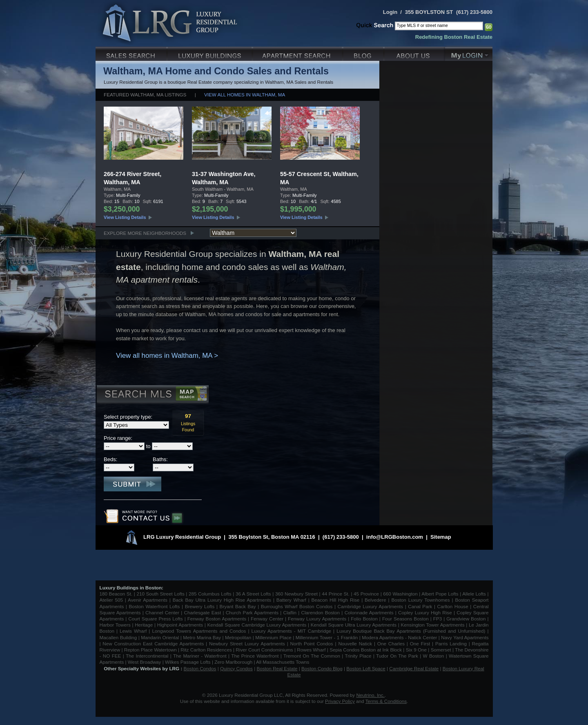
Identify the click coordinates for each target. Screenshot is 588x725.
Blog (364, 53)
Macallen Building (118, 637)
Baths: (160, 459)
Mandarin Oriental (160, 637)
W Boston (434, 656)
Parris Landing (451, 644)
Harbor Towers (115, 625)
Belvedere (375, 600)
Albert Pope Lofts (440, 594)
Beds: (110, 459)
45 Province (366, 594)
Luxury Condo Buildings (210, 53)
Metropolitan (239, 637)
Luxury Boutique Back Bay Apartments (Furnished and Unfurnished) (411, 631)
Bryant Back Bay (238, 606)
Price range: (118, 438)
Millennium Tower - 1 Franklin (327, 637)
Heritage (144, 625)
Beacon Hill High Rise (336, 600)
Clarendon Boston (321, 612)
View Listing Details (125, 217)
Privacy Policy (340, 701)
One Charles (391, 644)
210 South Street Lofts (160, 594)
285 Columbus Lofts (210, 594)
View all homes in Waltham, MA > (167, 356)
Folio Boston (364, 619)
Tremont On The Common (312, 656)
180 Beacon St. (116, 594)
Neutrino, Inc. (370, 695)
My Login (469, 53)
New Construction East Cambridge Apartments (153, 644)
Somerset (441, 650)
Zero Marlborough (233, 662)
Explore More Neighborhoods (145, 233)
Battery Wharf (291, 600)
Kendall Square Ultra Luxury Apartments (354, 625)
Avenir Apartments (148, 600)
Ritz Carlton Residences (206, 650)
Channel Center (162, 612)
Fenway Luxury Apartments (317, 619)
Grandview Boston (466, 619)
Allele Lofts (474, 594)
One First (420, 644)
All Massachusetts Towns (283, 662)
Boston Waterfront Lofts (154, 606)
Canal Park (420, 606)
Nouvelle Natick (355, 644)
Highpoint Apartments (181, 625)
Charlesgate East (202, 612)
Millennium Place (273, 637)
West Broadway (145, 662)
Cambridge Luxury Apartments (371, 606)
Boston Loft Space (366, 668)
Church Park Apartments (252, 612)
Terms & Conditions (386, 701)
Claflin (291, 612)
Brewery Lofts (200, 606)
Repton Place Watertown (150, 650)
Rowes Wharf (311, 650)
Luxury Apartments (298, 53)
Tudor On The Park (397, 656)
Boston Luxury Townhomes (420, 600)
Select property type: (128, 417)
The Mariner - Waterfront (200, 656)
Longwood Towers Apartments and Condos (199, 631)
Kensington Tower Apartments (433, 625)
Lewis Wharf (133, 631)
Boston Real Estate (277, 668)
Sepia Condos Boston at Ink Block (366, 650)
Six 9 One (416, 650)
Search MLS (152, 395)
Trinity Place (359, 656)
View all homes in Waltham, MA (245, 95)
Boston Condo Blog (322, 668)
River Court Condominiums (264, 650)
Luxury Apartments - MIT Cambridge (291, 631)
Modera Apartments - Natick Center (399, 637)
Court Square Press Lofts (155, 619)
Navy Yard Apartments (465, 637)
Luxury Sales (132, 53)
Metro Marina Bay (202, 637)
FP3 (438, 619)
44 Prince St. (336, 594)
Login (390, 12)
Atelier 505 (112, 600)
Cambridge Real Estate (414, 668)
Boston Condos (200, 668)
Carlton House (453, 606)
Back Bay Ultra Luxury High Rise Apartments (222, 600)
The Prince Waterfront (255, 656)
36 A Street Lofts (253, 594)
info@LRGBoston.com (395, 537)
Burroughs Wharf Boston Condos (297, 606)
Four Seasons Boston (406, 619)
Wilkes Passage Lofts (188, 662)
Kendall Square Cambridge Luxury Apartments (257, 625)
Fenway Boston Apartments (217, 619)
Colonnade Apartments (369, 612)
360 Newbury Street (296, 594)
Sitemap (441, 537)
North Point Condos (312, 644)
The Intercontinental (147, 656)
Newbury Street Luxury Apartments (247, 644)
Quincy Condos (236, 668)
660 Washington (400, 594)
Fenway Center (267, 619)
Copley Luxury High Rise (425, 612)
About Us (415, 53)
